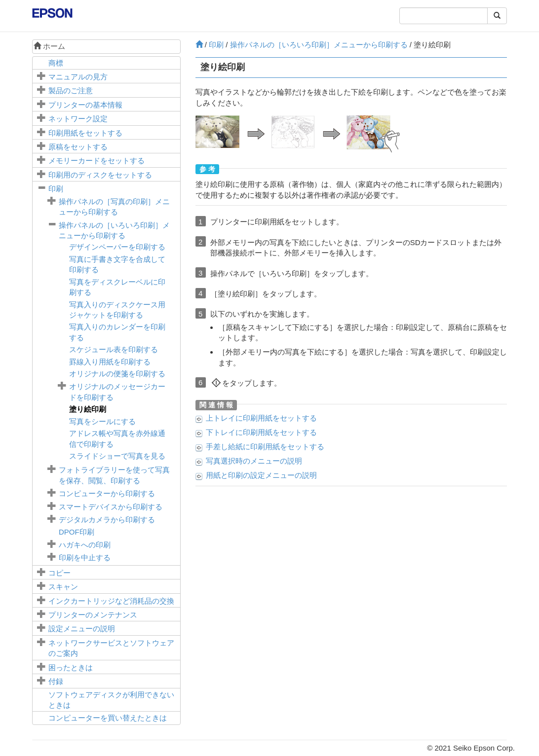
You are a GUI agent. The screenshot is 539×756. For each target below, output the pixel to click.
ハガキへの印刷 (85, 545)
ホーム (49, 46)
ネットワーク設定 (78, 119)
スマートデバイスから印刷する (111, 507)
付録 (56, 681)
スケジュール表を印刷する (114, 349)
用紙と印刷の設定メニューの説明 (261, 475)
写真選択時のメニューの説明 (254, 461)
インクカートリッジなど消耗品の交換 (111, 601)
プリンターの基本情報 (85, 105)
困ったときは (71, 667)
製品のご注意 (71, 90)
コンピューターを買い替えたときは (108, 718)
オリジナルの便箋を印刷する (117, 374)
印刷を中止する (85, 558)
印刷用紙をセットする (85, 133)
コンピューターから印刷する (107, 493)
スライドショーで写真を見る (117, 456)
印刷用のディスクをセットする (100, 175)
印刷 (56, 189)
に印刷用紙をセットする (261, 418)
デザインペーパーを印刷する (117, 247)
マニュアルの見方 (78, 77)
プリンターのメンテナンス (93, 615)
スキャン (63, 587)
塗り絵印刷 (88, 409)
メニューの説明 (82, 629)
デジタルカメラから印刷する (107, 520)
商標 (56, 63)
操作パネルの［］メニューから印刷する (319, 45)
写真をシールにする (102, 421)
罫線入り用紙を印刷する (110, 362)
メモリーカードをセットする (96, 161)
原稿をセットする (78, 147)
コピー (59, 573)
